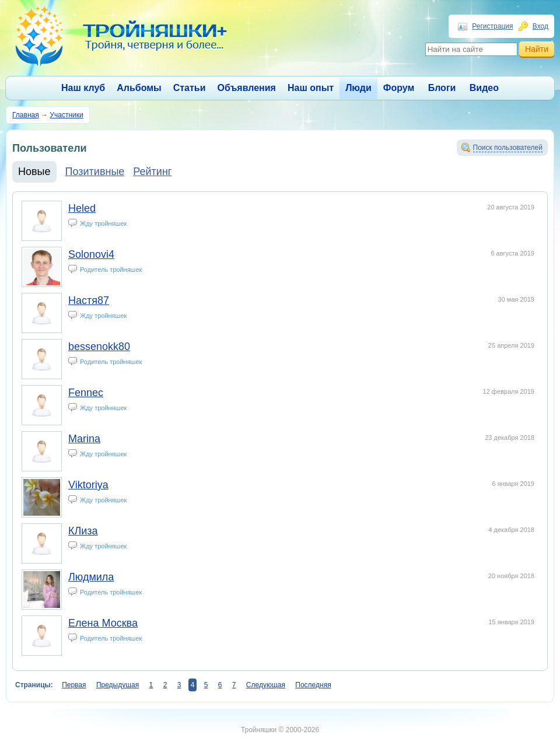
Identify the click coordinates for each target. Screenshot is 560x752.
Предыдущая (118, 685)
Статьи (190, 88)
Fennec (86, 393)
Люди (358, 88)
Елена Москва (103, 623)
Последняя (313, 685)
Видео (484, 88)
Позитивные (95, 172)
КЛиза (83, 531)
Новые (34, 172)
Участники (66, 115)
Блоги (442, 88)
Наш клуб (83, 88)
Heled (82, 208)
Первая (74, 685)
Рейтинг (152, 172)
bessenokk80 (99, 347)
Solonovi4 (91, 254)
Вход (540, 26)
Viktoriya (88, 485)
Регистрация (492, 26)
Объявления (247, 88)
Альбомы (139, 88)
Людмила (91, 577)
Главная (26, 115)
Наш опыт (311, 88)
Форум (399, 88)
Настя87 (89, 300)
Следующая (266, 685)
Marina (84, 439)
